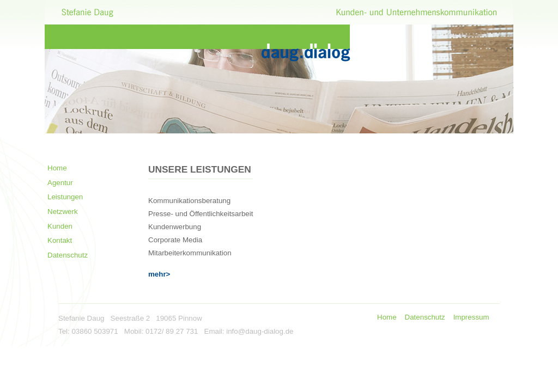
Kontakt (60, 240)
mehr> (159, 274)
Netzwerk (63, 212)
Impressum (471, 317)
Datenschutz (68, 255)
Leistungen (65, 197)
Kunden (60, 226)
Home (57, 168)
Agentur (60, 183)
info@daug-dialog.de (260, 331)
